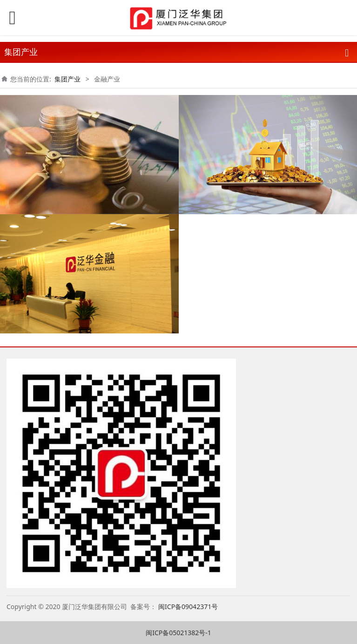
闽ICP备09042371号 (189, 607)
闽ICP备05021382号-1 (178, 633)
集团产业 (67, 79)
